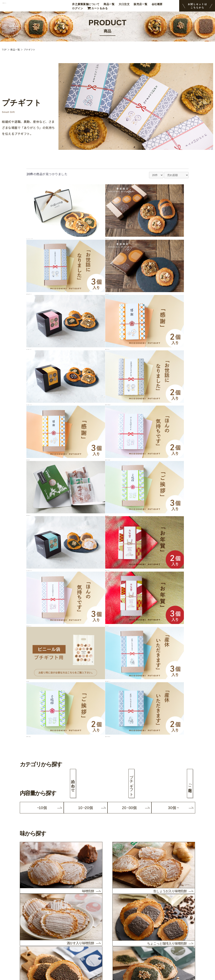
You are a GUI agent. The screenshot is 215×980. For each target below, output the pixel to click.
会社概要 (157, 4)
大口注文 (124, 4)
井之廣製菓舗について (86, 4)
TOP (4, 49)
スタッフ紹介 (18, 925)
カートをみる (99, 8)
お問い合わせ (18, 949)
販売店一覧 (141, 4)
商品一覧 (109, 4)
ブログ (14, 930)
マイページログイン (22, 953)
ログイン (78, 8)
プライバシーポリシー (23, 944)
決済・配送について (22, 939)
